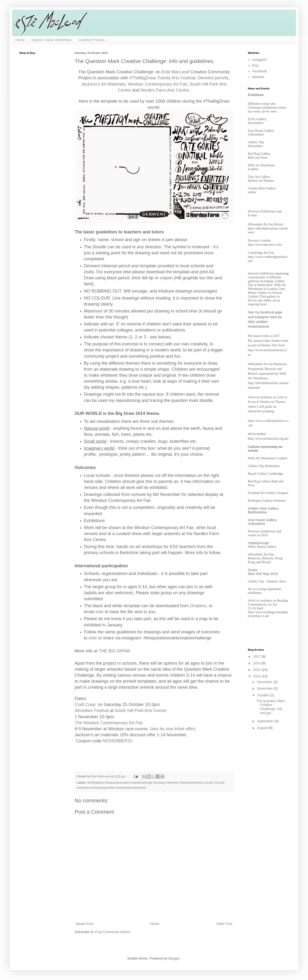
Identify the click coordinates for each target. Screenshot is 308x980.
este (100, 612)
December (265, 682)
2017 (257, 656)
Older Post (224, 924)
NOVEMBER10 (118, 741)
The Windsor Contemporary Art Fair (109, 723)
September (266, 721)
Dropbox (198, 606)
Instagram (260, 60)
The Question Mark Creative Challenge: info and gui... (271, 707)
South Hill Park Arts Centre (141, 711)
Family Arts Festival (177, 78)
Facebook (260, 71)
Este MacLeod (175, 72)
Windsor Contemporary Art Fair (157, 84)
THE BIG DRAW (114, 651)
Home (20, 40)
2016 (257, 663)
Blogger (174, 958)
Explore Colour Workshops (51, 40)
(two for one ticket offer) (173, 729)
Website (258, 77)
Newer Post (84, 924)
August (263, 728)
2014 (257, 676)
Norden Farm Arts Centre (165, 90)
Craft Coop (85, 705)
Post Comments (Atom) (113, 932)
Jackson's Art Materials (103, 84)
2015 (257, 670)
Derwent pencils (213, 78)
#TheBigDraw (142, 78)
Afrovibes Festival (92, 711)
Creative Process (92, 40)
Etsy (255, 65)
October (263, 695)
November (265, 688)
